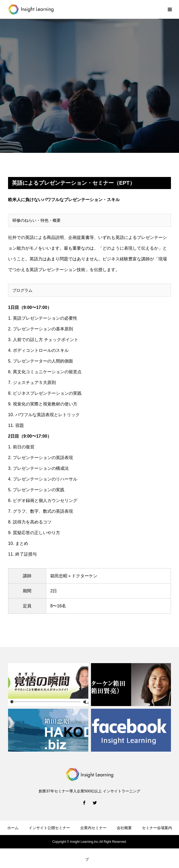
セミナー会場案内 (157, 828)
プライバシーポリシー (130, 844)
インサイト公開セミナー (49, 828)
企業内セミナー (93, 828)
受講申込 (43, 844)
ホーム (13, 828)
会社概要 (124, 828)
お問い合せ (16, 844)
